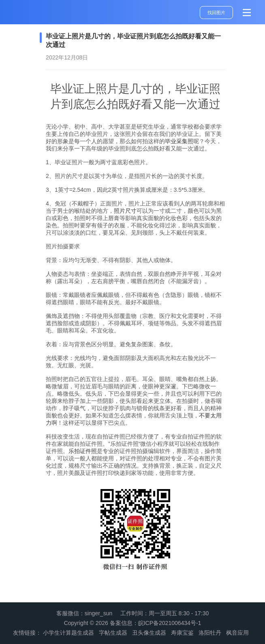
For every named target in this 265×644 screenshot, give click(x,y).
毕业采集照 (179, 141)
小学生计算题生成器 (68, 633)
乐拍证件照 (83, 451)
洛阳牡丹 (210, 633)
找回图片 (216, 13)
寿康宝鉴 (182, 633)
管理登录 (254, 641)
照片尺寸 (125, 211)
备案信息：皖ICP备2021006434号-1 (156, 623)
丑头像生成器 (149, 633)
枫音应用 (237, 633)
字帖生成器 (113, 633)
